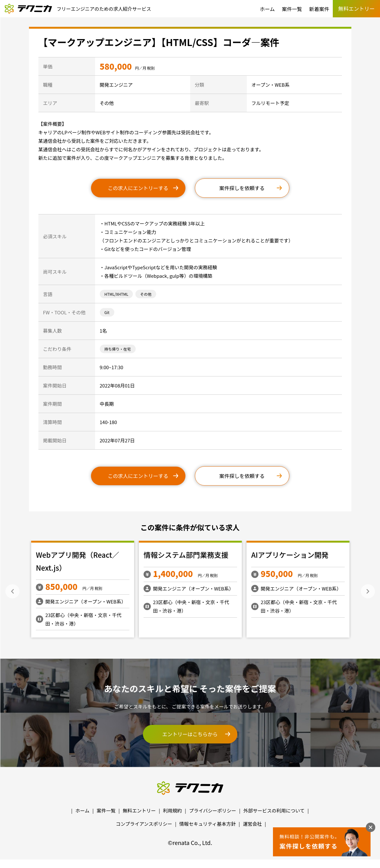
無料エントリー (139, 810)
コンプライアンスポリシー (144, 824)
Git (107, 312)
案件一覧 (292, 9)
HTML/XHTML (116, 294)
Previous (12, 591)
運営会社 (252, 824)
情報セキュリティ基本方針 (208, 824)
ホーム (267, 9)
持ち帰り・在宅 (118, 349)
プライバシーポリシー (213, 810)
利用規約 (173, 810)
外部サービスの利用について (274, 810)
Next (368, 591)
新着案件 (319, 9)
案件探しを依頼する (242, 188)
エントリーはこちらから (190, 734)
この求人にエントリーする (138, 188)
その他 (146, 294)
